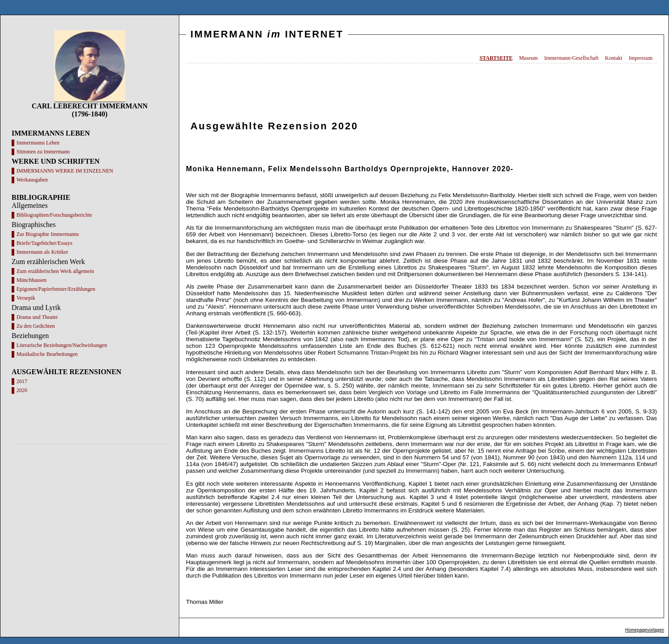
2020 (22, 390)
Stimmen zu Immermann (43, 152)
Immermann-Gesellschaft (571, 58)
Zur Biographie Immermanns (48, 234)
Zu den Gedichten (36, 326)
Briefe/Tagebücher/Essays (44, 243)
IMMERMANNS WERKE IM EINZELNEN (65, 171)
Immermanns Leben (38, 143)
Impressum (641, 58)
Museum (529, 58)
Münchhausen (31, 280)
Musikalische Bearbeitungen (47, 354)
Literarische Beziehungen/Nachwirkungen (62, 345)
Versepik (26, 298)
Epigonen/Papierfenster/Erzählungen (56, 289)
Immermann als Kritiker (42, 252)
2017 (22, 381)
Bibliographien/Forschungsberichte (54, 215)
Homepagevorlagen (645, 630)
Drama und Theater (37, 317)
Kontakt (614, 58)
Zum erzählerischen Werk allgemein (55, 271)
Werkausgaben (32, 180)
